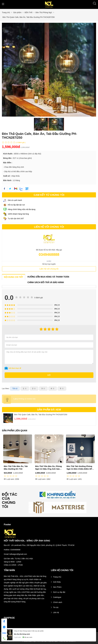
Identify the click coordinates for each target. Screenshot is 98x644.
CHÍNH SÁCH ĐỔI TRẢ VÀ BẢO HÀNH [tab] (46, 282)
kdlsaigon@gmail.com (18, 554)
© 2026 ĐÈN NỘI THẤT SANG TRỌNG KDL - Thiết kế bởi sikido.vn (49, 641)
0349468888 (49, 254)
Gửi (49, 375)
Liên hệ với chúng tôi (49, 269)
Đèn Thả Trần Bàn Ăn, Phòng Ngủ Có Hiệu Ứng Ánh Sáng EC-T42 (80, 469)
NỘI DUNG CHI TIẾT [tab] (14, 277)
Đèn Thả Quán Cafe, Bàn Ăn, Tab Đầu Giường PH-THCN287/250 (41, 415)
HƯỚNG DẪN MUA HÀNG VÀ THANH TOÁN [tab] (48, 277)
